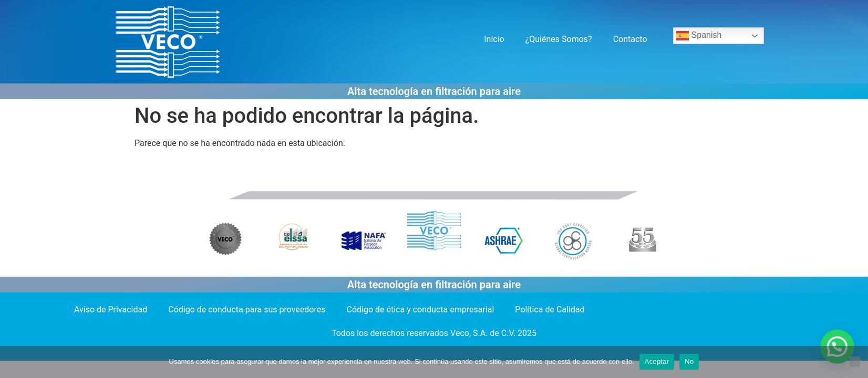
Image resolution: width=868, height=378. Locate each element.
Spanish (699, 36)
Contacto (630, 39)
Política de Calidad (550, 309)
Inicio (494, 39)
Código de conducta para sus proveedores (247, 309)
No (689, 361)
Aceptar (657, 361)
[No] (855, 362)
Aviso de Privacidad (111, 309)
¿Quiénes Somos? (559, 39)
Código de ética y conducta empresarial (421, 309)
